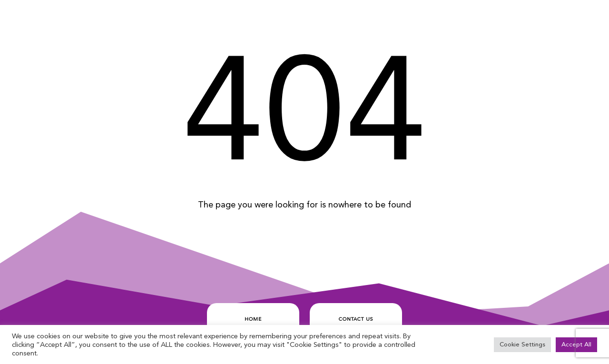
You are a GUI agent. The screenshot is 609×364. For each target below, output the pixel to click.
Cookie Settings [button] (522, 344)
